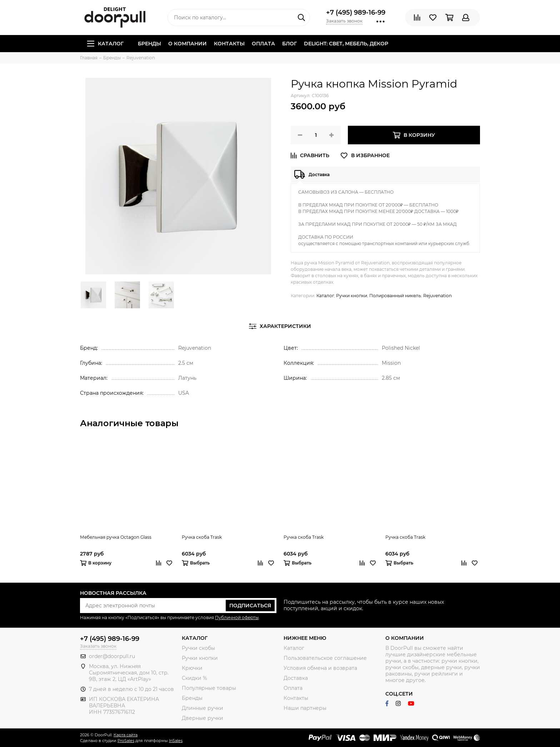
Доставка (296, 678)
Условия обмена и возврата (320, 668)
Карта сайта (126, 735)
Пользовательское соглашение (325, 658)
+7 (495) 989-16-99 (356, 13)
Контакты (229, 44)
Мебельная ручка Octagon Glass (116, 537)
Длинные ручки (202, 708)
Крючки (192, 668)
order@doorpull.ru (112, 656)
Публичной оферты (237, 617)
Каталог (105, 44)
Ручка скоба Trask (202, 537)
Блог (289, 44)
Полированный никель (395, 296)
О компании (187, 44)
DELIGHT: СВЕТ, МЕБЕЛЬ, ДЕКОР (346, 44)
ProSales (126, 741)
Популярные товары (209, 688)
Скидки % (194, 678)
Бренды (149, 44)
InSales (176, 741)
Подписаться (250, 606)
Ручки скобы (198, 648)
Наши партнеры (305, 708)
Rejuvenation (437, 296)
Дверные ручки (202, 718)
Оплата (263, 44)
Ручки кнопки (352, 296)
